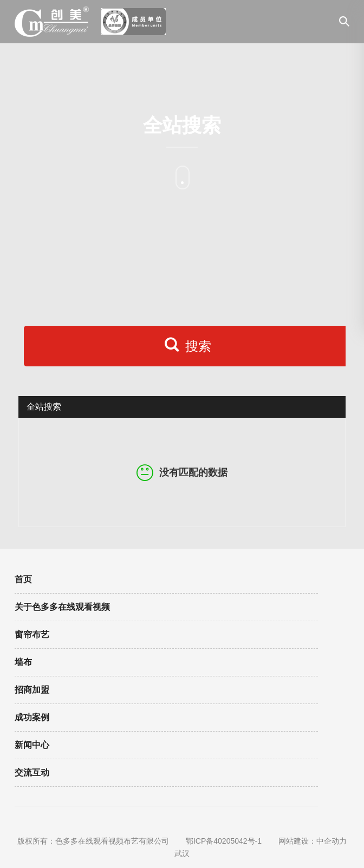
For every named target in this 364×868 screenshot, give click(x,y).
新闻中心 (32, 745)
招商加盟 (32, 690)
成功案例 (32, 717)
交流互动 (32, 772)
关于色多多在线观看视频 (62, 607)
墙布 (23, 662)
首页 (23, 579)
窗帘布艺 (32, 634)
